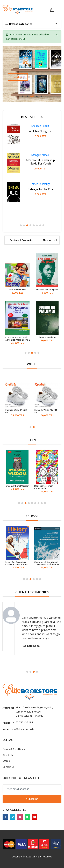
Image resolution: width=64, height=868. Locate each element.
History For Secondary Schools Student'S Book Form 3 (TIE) (16, 563)
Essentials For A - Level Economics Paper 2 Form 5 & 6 (17, 339)
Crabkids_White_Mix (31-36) (46, 411)
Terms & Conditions (14, 749)
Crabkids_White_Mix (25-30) (16, 411)
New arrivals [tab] (51, 240)
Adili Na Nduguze (40, 131)
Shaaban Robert (40, 126)
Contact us (9, 767)
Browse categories (19, 24)
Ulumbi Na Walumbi (47, 338)
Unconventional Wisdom (17, 486)
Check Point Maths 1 (22, 34)
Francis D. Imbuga (40, 184)
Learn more (18, 77)
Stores (6, 761)
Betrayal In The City (40, 189)
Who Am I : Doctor (17, 290)
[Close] (57, 35)
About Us (8, 755)
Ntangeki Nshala (40, 155)
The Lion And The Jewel (47, 290)
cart (8, 39)
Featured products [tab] (21, 240)
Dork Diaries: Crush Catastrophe (44, 487)
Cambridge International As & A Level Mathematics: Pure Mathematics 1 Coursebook (47, 563)
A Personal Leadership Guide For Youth (40, 162)
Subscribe (32, 799)
